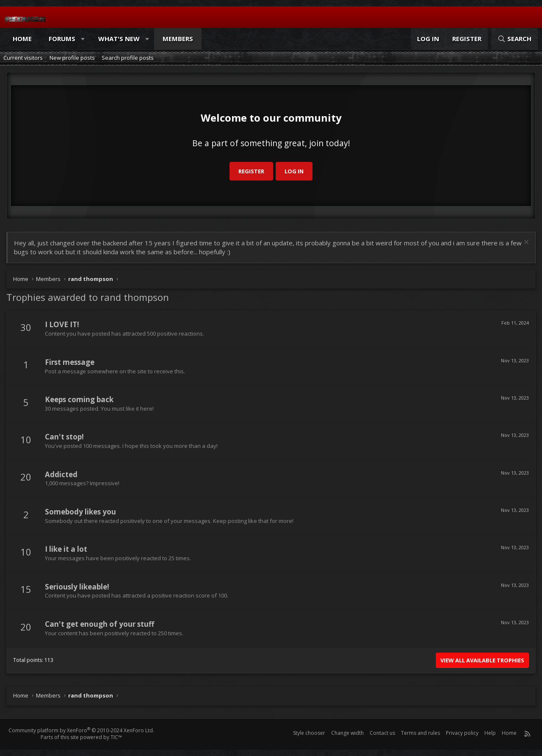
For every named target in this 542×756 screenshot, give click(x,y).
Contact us (382, 733)
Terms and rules (420, 733)
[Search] (514, 39)
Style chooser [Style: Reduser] (309, 733)
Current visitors (23, 58)
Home (22, 39)
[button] (83, 39)
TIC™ (116, 737)
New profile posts (72, 58)
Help (490, 733)
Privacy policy (462, 733)
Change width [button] (347, 733)
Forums (62, 39)
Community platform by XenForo (81, 730)
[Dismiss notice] (525, 243)
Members (178, 39)
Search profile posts (128, 58)
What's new (119, 39)
